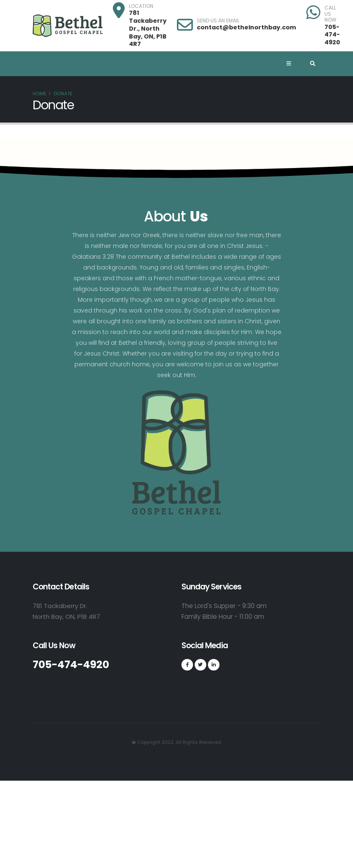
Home (39, 94)
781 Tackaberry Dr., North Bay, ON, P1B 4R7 (148, 28)
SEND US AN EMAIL (218, 21)
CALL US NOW (330, 14)
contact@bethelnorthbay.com (246, 27)
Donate (63, 94)
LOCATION (141, 6)
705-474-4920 (332, 35)
